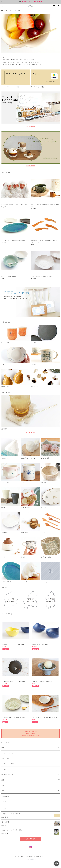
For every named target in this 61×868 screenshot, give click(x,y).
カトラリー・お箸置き (8, 764)
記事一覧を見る (31, 839)
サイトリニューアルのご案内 (11, 11)
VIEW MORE (30, 126)
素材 (3, 785)
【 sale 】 (4, 802)
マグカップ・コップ (7, 753)
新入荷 (5, 62)
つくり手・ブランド (7, 775)
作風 (3, 791)
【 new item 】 (6, 796)
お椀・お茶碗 (5, 759)
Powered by (30, 859)
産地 (3, 780)
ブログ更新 (6, 60)
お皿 (3, 748)
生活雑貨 (4, 769)
